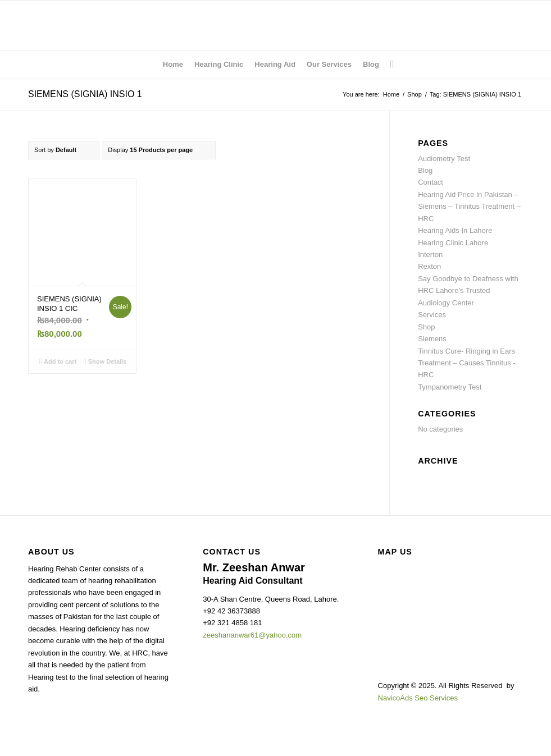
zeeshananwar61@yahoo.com (252, 635)
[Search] (389, 65)
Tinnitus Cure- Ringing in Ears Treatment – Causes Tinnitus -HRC (467, 363)
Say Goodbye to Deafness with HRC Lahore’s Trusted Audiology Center (468, 291)
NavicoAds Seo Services (418, 698)
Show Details (105, 361)
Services (432, 315)
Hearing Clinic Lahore (453, 243)
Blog (425, 170)
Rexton (429, 266)
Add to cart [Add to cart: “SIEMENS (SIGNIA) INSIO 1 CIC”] (58, 361)
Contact (431, 182)
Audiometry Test (444, 159)
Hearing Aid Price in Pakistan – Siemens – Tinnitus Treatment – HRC (469, 207)
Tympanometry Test (450, 387)
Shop (426, 327)
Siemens (432, 339)
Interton (430, 255)
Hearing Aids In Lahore (455, 230)
